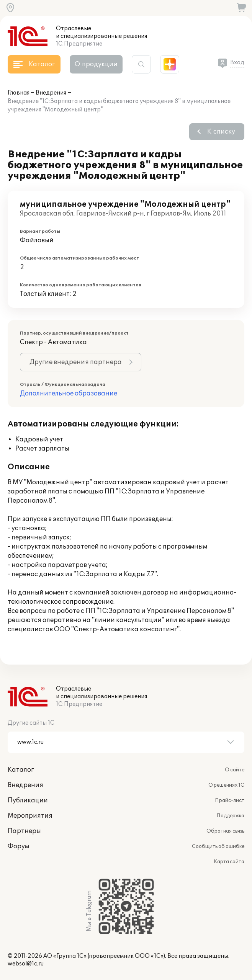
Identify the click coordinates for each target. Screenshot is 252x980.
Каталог (21, 770)
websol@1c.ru (26, 964)
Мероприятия (30, 816)
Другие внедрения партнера (76, 362)
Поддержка (230, 816)
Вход (237, 63)
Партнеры (24, 831)
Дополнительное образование (69, 394)
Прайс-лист (230, 800)
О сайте (235, 770)
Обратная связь (225, 831)
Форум (18, 846)
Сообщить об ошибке (218, 846)
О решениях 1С (226, 785)
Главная (19, 93)
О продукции (96, 64)
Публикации (28, 800)
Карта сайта (229, 862)
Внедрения (51, 93)
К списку (221, 132)
